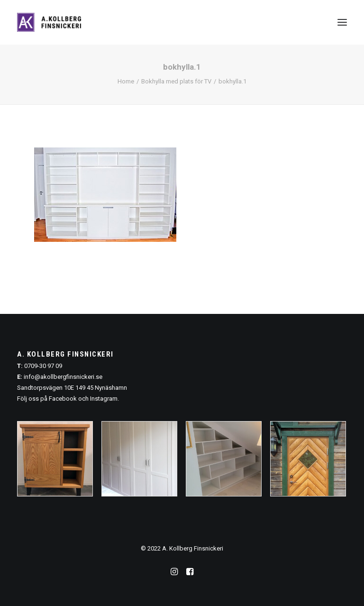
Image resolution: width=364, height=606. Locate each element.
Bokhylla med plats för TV (176, 81)
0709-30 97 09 (43, 366)
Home (126, 81)
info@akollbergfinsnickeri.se (63, 377)
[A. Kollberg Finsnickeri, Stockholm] (49, 22)
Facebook (63, 399)
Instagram (104, 399)
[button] (342, 22)
